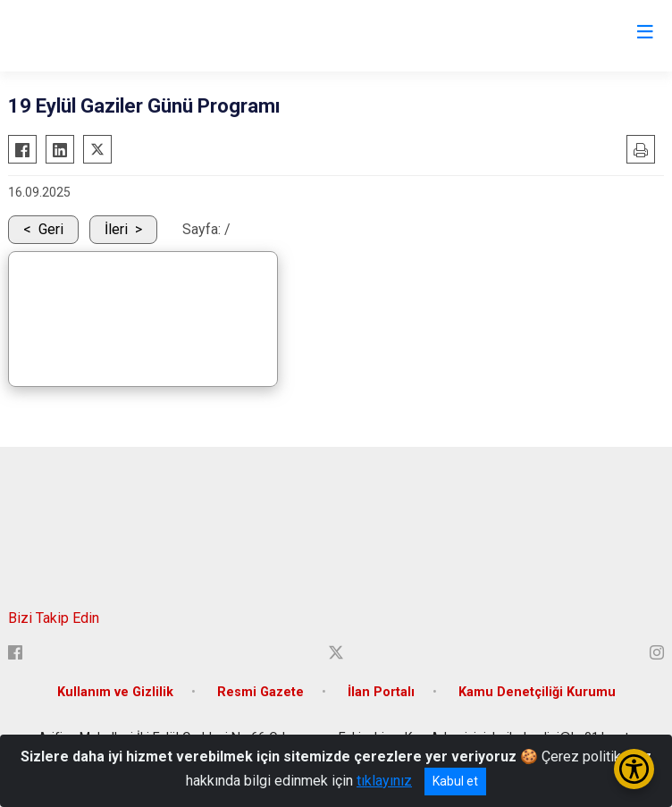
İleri (116, 229)
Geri (51, 229)
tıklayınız (384, 781)
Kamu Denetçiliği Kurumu (537, 692)
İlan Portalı (381, 692)
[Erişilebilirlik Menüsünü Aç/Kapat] (634, 769)
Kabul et (455, 781)
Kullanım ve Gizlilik (115, 692)
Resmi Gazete (260, 692)
